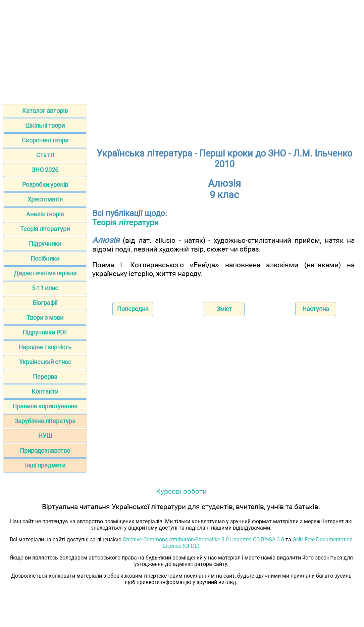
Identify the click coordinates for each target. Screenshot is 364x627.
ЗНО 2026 (45, 170)
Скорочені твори (45, 140)
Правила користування (45, 406)
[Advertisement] (182, 50)
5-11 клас (45, 288)
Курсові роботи (181, 491)
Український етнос (45, 362)
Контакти (45, 391)
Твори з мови (45, 318)
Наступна (316, 309)
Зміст (224, 309)
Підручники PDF (45, 332)
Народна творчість (45, 347)
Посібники (45, 258)
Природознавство (45, 451)
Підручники (45, 244)
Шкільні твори (45, 125)
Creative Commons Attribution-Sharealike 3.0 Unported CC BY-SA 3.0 (203, 540)
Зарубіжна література (45, 421)
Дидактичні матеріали (45, 273)
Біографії (45, 303)
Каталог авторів (45, 111)
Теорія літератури (45, 229)
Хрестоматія (45, 199)
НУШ (45, 436)
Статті (45, 155)
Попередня (133, 309)
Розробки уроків (45, 185)
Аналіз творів (45, 214)
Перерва (45, 377)
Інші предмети (45, 465)
